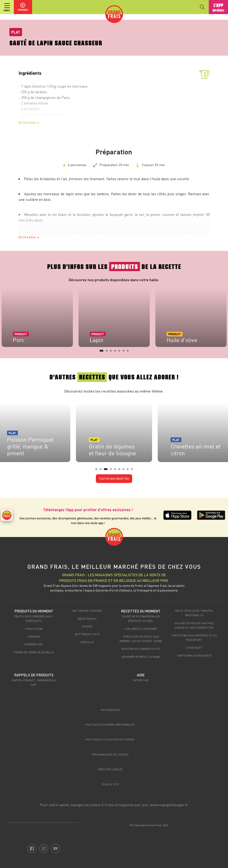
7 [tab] (129, 352)
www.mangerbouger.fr (169, 805)
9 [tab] (133, 471)
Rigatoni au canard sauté (141, 649)
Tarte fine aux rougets (194, 655)
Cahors (87, 626)
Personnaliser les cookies (110, 754)
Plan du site (110, 784)
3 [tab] (112, 352)
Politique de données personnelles (110, 725)
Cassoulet (194, 647)
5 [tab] (121, 352)
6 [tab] (125, 352)
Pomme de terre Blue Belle (34, 652)
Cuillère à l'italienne (141, 629)
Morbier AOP (34, 644)
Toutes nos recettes (114, 479)
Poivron (34, 636)
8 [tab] (129, 471)
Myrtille (87, 642)
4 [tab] (116, 352)
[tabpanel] (114, 318)
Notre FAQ (141, 680)
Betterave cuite (87, 634)
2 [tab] (108, 352)
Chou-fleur (34, 629)
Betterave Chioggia (87, 611)
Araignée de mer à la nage (141, 657)
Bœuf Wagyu (87, 619)
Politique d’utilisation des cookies (110, 739)
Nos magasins (110, 710)
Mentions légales (110, 769)
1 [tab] (102, 352)
